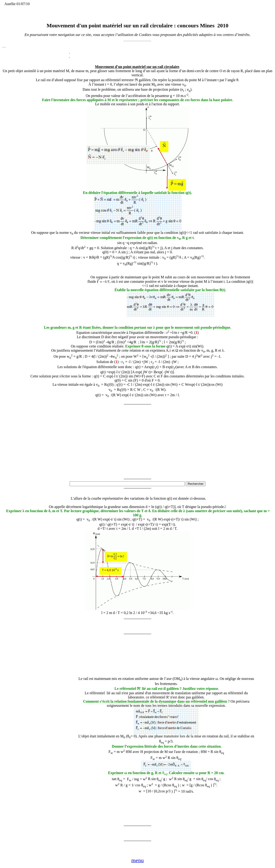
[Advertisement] (54, 294)
